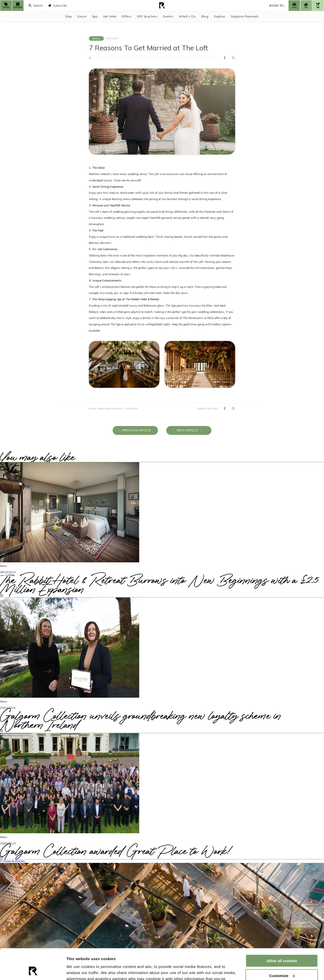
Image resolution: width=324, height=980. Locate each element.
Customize (282, 947)
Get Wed (110, 16)
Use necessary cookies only (282, 962)
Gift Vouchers (147, 16)
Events (168, 16)
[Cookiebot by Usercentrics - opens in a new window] (33, 970)
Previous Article (135, 430)
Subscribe (57, 6)
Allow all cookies (282, 932)
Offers (126, 16)
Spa (95, 16)
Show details (78, 970)
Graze (82, 16)
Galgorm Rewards (245, 16)
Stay (68, 16)
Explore (220, 16)
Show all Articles (12, 861)
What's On (187, 16)
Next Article (189, 430)
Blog (205, 16)
